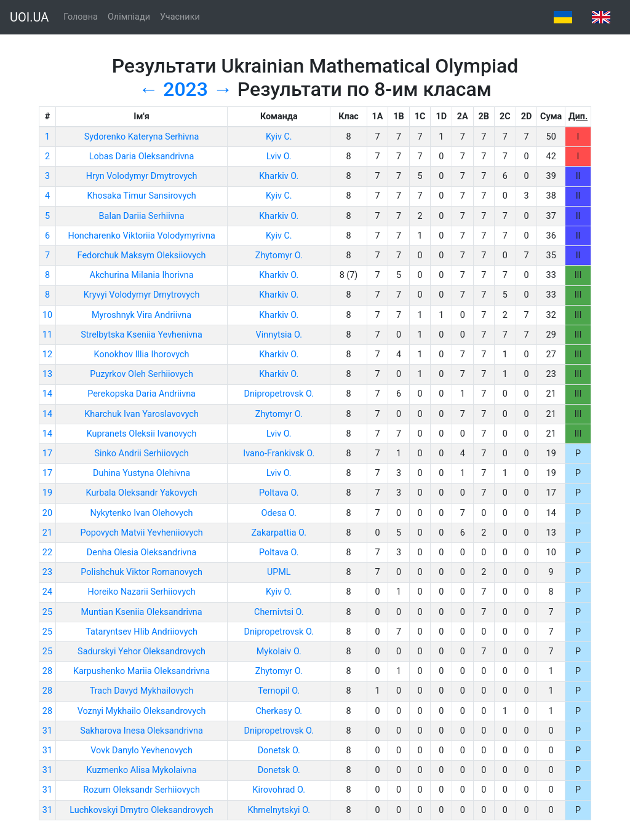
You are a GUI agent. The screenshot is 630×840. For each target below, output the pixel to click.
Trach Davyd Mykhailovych (142, 691)
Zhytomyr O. (279, 256)
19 (47, 493)
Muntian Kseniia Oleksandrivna (141, 612)
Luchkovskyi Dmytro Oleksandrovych (142, 810)
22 (47, 553)
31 (47, 731)
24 (47, 592)
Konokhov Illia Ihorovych (142, 355)
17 (47, 454)
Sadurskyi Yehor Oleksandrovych (142, 652)
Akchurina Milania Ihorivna (142, 275)
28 (47, 671)
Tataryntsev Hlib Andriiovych (142, 632)
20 (47, 513)
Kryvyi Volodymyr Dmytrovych (142, 295)
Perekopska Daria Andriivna (142, 394)
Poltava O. (279, 493)
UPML (279, 572)
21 (47, 533)
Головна (81, 17)
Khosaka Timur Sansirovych (141, 196)
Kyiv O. (279, 592)
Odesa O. (279, 513)
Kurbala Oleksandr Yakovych (142, 493)
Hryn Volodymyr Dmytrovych (142, 176)
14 (47, 394)
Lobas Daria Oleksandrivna (142, 157)
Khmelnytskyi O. (279, 810)
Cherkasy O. (279, 711)
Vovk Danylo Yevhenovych (142, 751)
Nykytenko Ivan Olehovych (142, 513)
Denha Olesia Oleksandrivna (142, 553)
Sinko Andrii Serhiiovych (141, 454)
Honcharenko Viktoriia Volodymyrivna (141, 236)
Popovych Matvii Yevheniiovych (141, 533)
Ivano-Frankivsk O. (279, 454)
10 (47, 315)
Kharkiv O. (279, 176)
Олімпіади (129, 17)
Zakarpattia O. (279, 533)
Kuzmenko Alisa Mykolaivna (142, 770)
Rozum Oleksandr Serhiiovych (142, 790)
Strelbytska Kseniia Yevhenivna (142, 335)
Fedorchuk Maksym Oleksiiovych (142, 256)
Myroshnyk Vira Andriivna (142, 315)
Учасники (180, 17)
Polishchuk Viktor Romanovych (142, 572)
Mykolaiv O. (279, 652)
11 (47, 335)
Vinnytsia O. (279, 335)
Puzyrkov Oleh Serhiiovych (142, 374)
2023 (185, 89)
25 (47, 612)
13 (47, 374)
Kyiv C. (279, 137)
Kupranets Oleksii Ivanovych (142, 434)
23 (47, 572)
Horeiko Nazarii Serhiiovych (141, 592)
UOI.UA (29, 17)
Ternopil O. (279, 691)
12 (47, 355)
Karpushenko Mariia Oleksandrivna (142, 671)
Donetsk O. (279, 751)
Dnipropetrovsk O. (279, 394)
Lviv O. (279, 157)
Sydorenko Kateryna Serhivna (142, 137)
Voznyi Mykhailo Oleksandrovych (142, 711)
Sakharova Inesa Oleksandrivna (142, 731)
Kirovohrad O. (279, 790)
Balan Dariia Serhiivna (142, 216)
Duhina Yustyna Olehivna (142, 473)
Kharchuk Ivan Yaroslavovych (142, 414)
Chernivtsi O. (279, 612)
